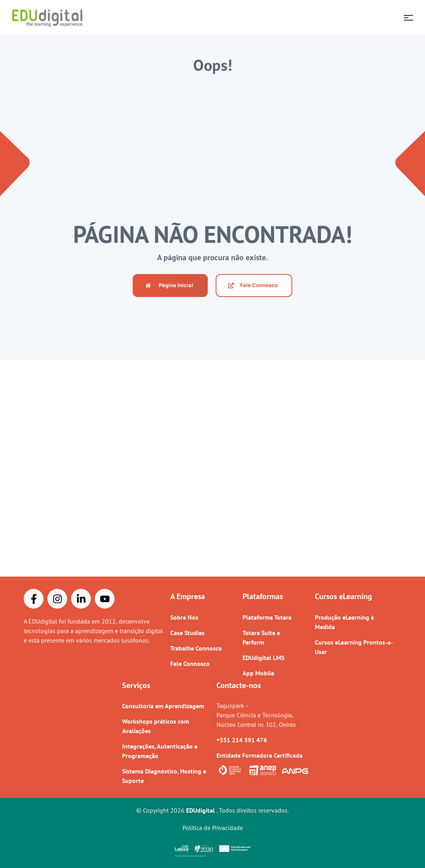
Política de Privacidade (213, 828)
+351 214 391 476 (242, 740)
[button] (170, 286)
